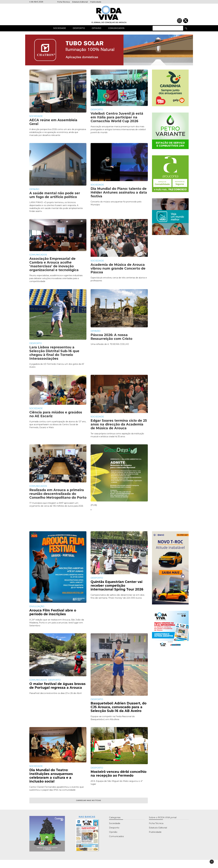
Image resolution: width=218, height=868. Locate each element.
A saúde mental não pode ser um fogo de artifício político (55, 197)
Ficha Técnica (63, 2)
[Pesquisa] (186, 31)
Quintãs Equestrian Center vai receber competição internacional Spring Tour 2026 (117, 588)
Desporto (79, 31)
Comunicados (116, 31)
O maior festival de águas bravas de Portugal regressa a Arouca (57, 688)
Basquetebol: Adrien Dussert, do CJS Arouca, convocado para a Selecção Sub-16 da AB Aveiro (119, 709)
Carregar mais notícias (89, 803)
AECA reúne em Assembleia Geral (53, 124)
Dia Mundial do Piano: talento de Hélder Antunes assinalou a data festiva (119, 195)
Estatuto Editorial (80, 2)
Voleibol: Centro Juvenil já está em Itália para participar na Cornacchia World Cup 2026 (117, 120)
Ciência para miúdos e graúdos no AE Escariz (56, 417)
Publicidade (96, 2)
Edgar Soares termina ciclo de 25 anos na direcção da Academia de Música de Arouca (119, 427)
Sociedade (60, 31)
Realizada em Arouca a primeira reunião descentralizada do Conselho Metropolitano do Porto (58, 496)
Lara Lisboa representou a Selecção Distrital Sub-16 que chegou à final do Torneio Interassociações (54, 355)
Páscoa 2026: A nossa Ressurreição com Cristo (111, 339)
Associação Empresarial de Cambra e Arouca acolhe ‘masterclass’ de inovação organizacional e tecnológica (54, 267)
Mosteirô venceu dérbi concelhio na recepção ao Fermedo (119, 776)
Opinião (96, 31)
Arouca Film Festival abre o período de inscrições (53, 615)
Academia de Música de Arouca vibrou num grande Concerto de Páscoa (118, 271)
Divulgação (37, 609)
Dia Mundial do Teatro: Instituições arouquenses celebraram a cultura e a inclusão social (51, 778)
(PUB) (94, 508)
